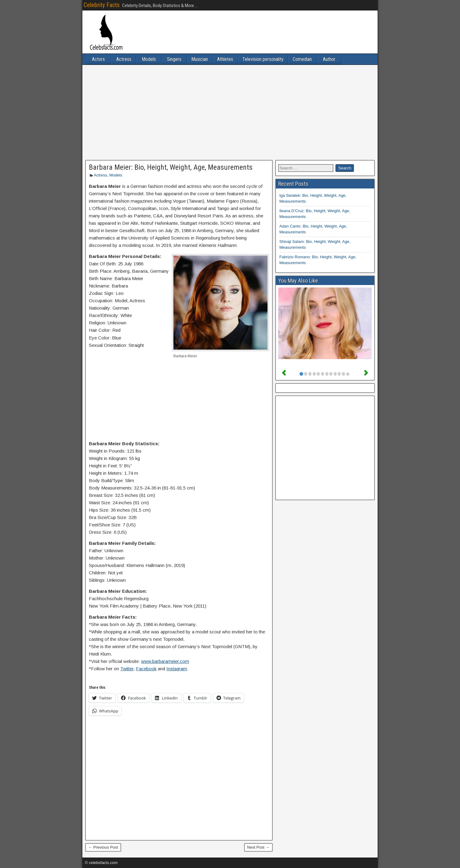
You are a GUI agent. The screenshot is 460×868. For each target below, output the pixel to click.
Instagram (177, 669)
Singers (174, 59)
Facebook (146, 669)
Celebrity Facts (102, 5)
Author (329, 59)
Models (149, 59)
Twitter (127, 669)
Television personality (263, 59)
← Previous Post (103, 847)
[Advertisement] (230, 113)
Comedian (302, 59)
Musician (200, 59)
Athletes (225, 59)
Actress (124, 59)
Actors (98, 59)
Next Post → (258, 847)
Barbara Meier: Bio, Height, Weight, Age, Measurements (171, 167)
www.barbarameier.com (165, 661)
